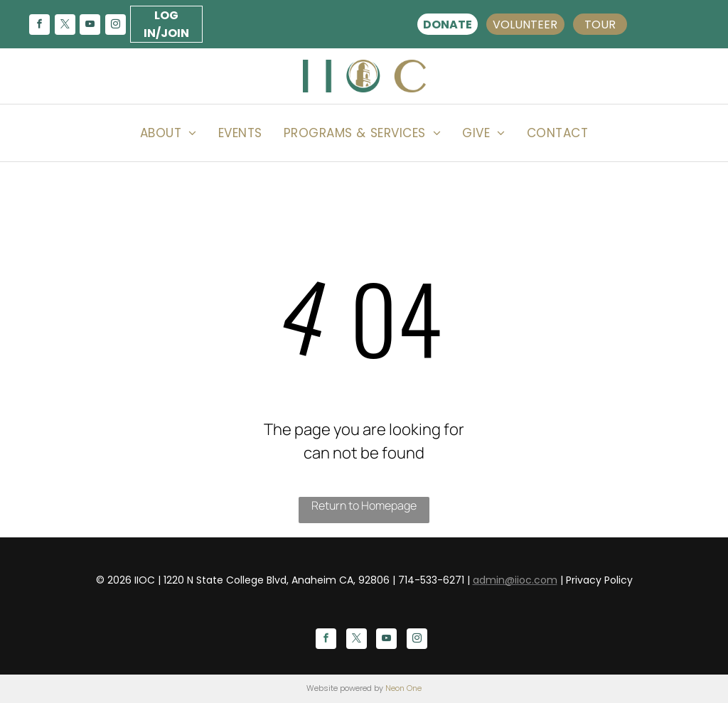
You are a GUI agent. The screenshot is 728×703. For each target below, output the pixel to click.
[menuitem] (168, 133)
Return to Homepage (364, 505)
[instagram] (115, 26)
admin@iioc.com (515, 580)
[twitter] (65, 26)
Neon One (403, 688)
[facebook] (39, 26)
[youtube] (90, 26)
